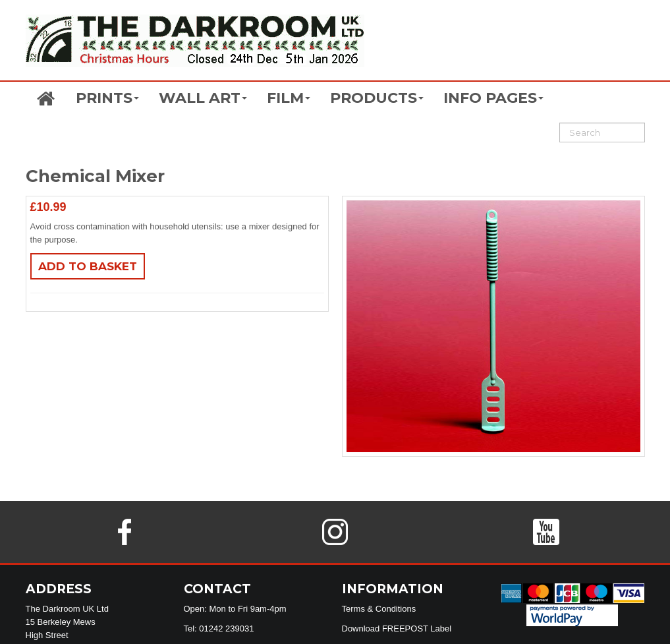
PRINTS (107, 98)
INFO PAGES (493, 98)
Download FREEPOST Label (397, 629)
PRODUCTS (377, 98)
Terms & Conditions (379, 609)
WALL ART (203, 98)
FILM (289, 98)
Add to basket (88, 266)
